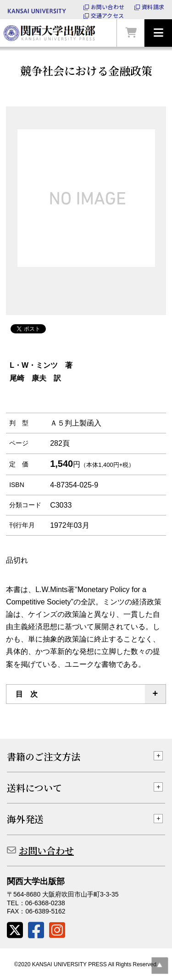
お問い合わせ (108, 7)
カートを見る (131, 33)
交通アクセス (107, 16)
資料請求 (153, 7)
